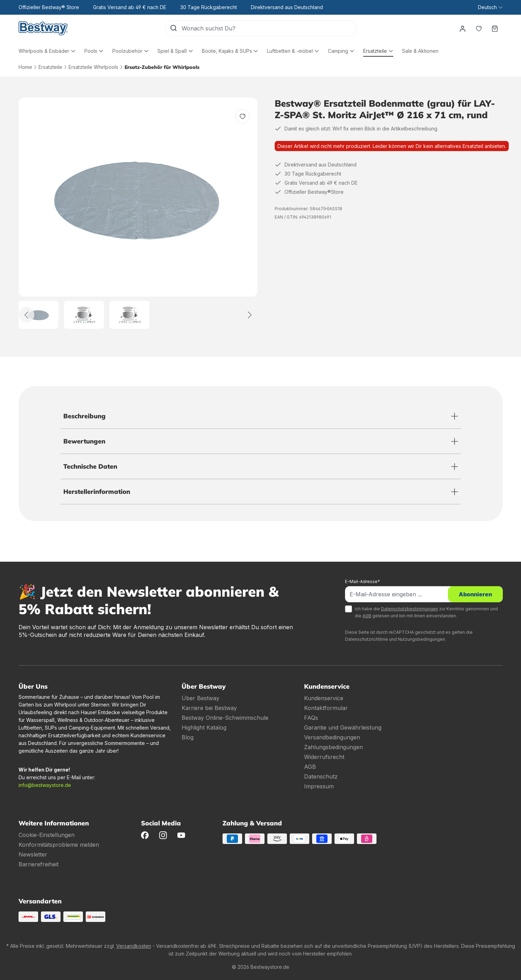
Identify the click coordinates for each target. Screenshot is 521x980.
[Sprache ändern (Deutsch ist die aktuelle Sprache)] (490, 7)
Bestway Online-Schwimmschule (225, 718)
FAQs (311, 718)
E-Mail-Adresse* (362, 581)
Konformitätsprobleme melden (59, 845)
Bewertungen (84, 441)
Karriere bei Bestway (209, 708)
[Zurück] (26, 315)
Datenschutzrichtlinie (367, 639)
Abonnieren (475, 594)
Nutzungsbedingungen (421, 639)
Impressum (319, 786)
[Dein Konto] (463, 28)
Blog (188, 737)
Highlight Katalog (204, 727)
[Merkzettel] (479, 28)
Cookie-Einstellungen (47, 835)
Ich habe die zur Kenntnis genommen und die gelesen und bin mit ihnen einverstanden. (426, 612)
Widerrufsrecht (324, 757)
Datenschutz (321, 776)
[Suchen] (174, 28)
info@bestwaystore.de (45, 785)
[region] (138, 213)
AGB (367, 616)
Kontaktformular (326, 708)
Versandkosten (134, 946)
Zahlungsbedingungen (333, 747)
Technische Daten (90, 466)
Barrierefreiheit (38, 864)
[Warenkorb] (495, 28)
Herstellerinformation (97, 492)
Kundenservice (324, 698)
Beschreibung (85, 416)
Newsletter (33, 854)
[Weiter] (250, 315)
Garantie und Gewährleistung (343, 727)
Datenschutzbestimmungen (410, 609)
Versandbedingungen (332, 737)
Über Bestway (200, 698)
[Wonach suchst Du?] (269, 28)
